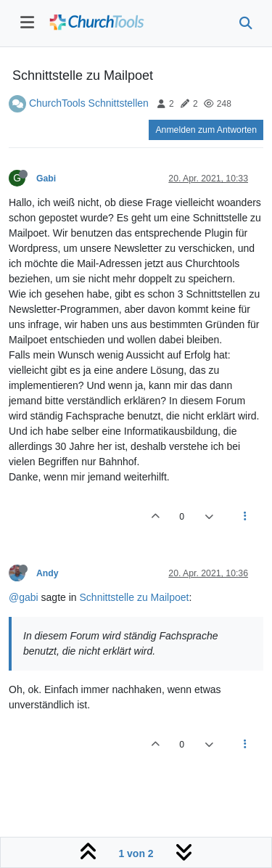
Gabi (46, 179)
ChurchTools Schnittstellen (89, 103)
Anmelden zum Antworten (206, 130)
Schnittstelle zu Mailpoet (135, 597)
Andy (48, 573)
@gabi (24, 597)
